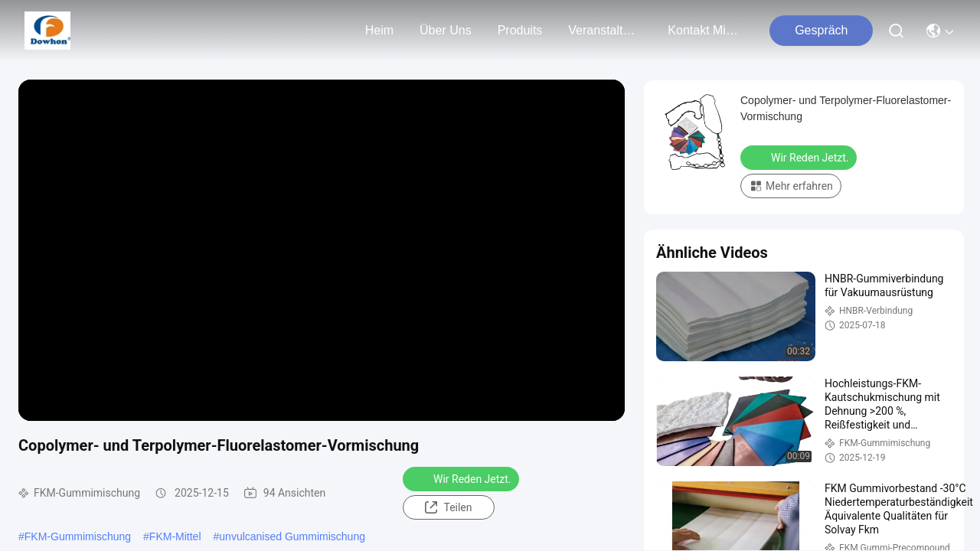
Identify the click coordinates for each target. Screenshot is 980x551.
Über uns (446, 30)
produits (520, 30)
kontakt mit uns (704, 30)
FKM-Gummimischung (78, 536)
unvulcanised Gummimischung (292, 536)
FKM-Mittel (175, 536)
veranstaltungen (605, 30)
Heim (379, 30)
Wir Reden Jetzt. (462, 478)
